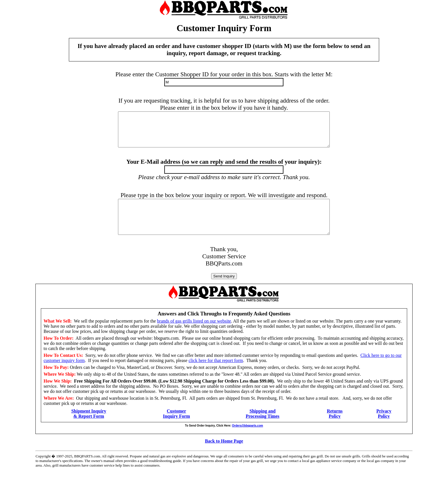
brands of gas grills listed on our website (194, 335)
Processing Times (263, 430)
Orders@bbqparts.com (248, 439)
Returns (335, 425)
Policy (335, 430)
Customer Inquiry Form (176, 427)
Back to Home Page (224, 455)
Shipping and (262, 425)
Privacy (384, 425)
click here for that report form (216, 374)
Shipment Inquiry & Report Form (89, 427)
